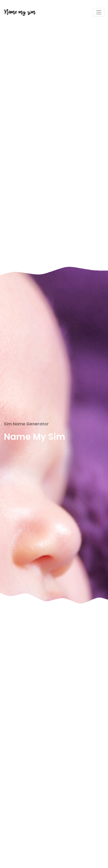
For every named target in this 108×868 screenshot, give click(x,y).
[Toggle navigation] (99, 12)
